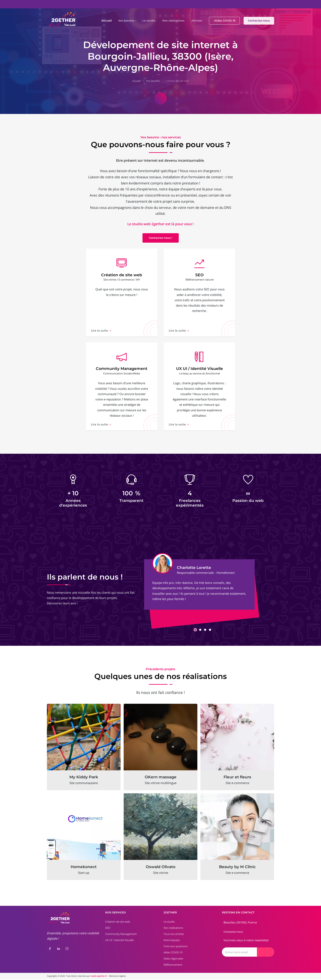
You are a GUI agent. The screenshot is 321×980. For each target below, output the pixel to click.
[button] (195, 630)
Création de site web (177, 81)
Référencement (173, 965)
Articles (197, 20)
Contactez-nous (259, 20)
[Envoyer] (266, 953)
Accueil (107, 20)
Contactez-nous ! (161, 238)
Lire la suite (101, 331)
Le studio (149, 20)
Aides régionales (173, 959)
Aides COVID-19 (225, 20)
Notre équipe (172, 941)
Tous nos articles (174, 935)
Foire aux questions (176, 947)
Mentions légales (118, 977)
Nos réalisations (173, 20)
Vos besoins (126, 20)
